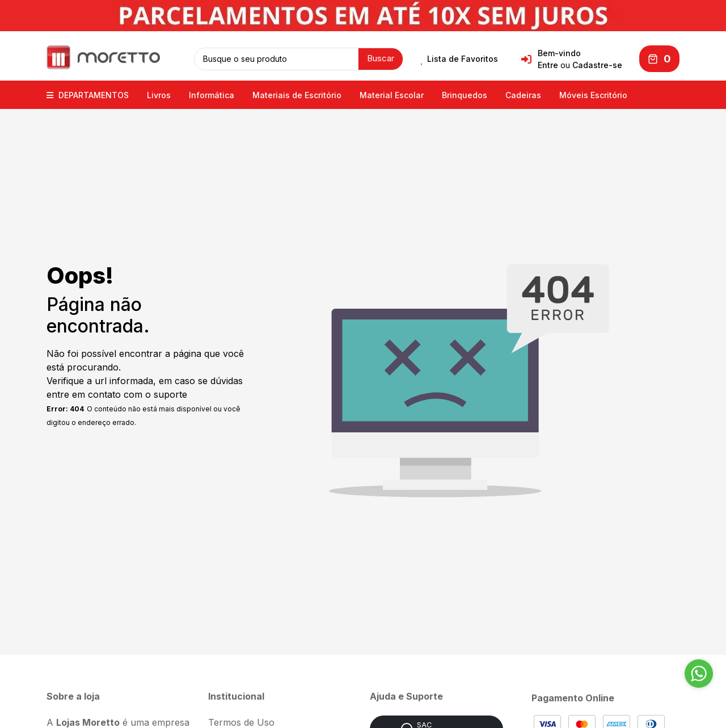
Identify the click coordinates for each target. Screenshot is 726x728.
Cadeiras (523, 95)
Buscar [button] (381, 58)
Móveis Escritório (593, 95)
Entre (548, 65)
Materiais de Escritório (297, 95)
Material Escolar (392, 95)
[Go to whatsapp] (699, 674)
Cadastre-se (597, 65)
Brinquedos (465, 95)
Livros (159, 95)
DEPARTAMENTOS (88, 95)
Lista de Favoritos (459, 59)
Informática (212, 95)
